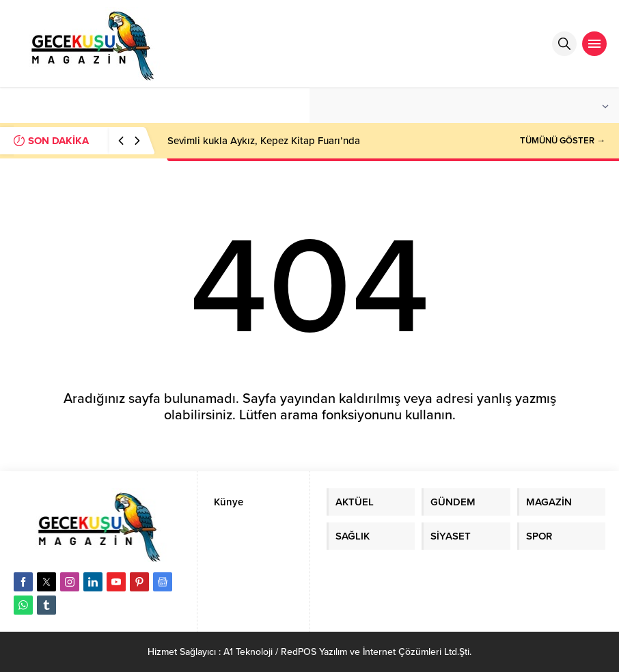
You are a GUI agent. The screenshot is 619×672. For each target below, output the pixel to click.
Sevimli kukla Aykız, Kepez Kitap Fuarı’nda (264, 141)
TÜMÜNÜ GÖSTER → (563, 141)
